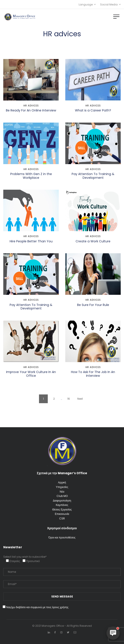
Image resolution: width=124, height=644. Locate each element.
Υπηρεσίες (62, 487)
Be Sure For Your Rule (93, 305)
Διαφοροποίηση (62, 501)
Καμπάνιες (62, 505)
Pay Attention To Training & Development (93, 176)
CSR (62, 518)
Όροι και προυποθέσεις (62, 537)
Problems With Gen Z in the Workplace (31, 176)
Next (80, 399)
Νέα (62, 492)
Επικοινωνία (62, 514)
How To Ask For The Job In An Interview (93, 374)
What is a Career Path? (93, 110)
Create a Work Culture (93, 241)
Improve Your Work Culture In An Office (31, 374)
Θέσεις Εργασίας (62, 509)
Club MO (62, 496)
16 (69, 399)
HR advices (31, 106)
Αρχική (62, 482)
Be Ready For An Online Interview (31, 110)
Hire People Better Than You (31, 241)
